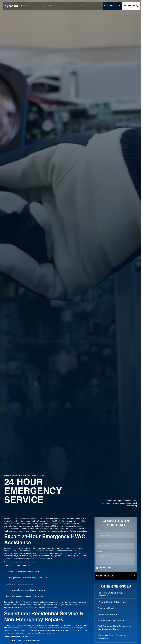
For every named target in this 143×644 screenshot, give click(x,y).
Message (99, 551)
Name (98, 530)
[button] (33, 6)
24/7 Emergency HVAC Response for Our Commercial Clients (114, 628)
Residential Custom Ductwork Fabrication (111, 594)
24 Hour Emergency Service (34, 476)
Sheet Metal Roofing (107, 608)
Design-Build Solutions (108, 614)
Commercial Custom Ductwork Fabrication (111, 637)
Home (6, 476)
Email (98, 541)
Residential (16, 476)
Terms (109, 568)
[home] (11, 6)
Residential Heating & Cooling (111, 621)
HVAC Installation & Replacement (112, 602)
